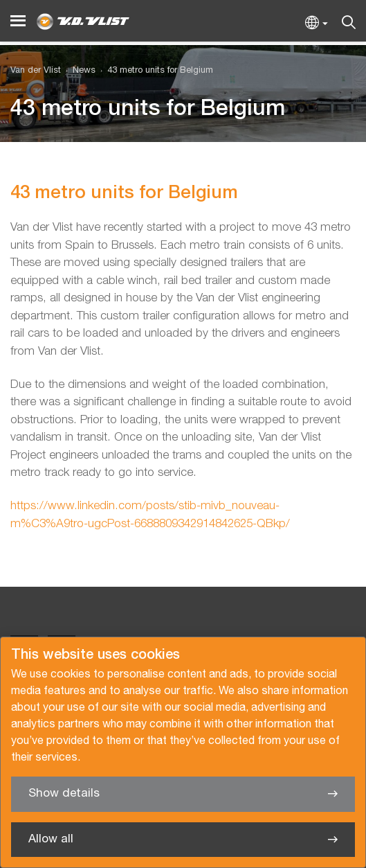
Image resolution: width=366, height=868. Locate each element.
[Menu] (18, 21)
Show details (64, 794)
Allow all (51, 839)
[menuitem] (78, 71)
